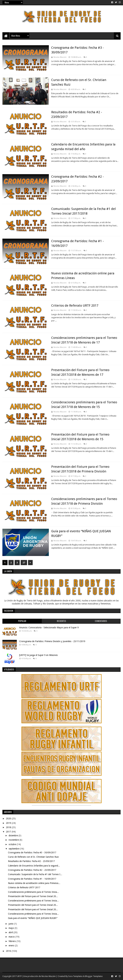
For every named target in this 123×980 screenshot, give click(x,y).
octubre (13, 844)
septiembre (14, 849)
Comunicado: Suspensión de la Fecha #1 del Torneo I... (35, 874)
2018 (9, 827)
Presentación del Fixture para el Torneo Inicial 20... (33, 896)
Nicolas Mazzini (49, 976)
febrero (13, 941)
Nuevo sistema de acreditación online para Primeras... (34, 883)
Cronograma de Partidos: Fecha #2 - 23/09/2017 (32, 870)
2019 (9, 823)
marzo (12, 937)
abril (11, 932)
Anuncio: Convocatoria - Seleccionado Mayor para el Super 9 (49, 628)
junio (11, 924)
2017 (9, 832)
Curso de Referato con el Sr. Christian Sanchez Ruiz (33, 857)
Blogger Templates (94, 976)
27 (24, 563)
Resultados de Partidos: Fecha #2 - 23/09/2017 (31, 861)
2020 (9, 819)
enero (12, 946)
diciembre (14, 836)
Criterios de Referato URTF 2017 (75, 305)
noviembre (14, 840)
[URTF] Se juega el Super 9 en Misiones (38, 655)
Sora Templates (75, 976)
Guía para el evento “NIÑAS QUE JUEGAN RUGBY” (33, 918)
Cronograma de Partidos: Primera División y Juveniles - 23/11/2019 (52, 641)
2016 (9, 951)
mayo (12, 928)
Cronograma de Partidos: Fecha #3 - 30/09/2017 (32, 853)
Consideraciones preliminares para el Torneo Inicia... (33, 892)
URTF (19, 976)
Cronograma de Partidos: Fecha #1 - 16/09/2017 (32, 879)
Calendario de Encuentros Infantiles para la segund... (34, 866)
